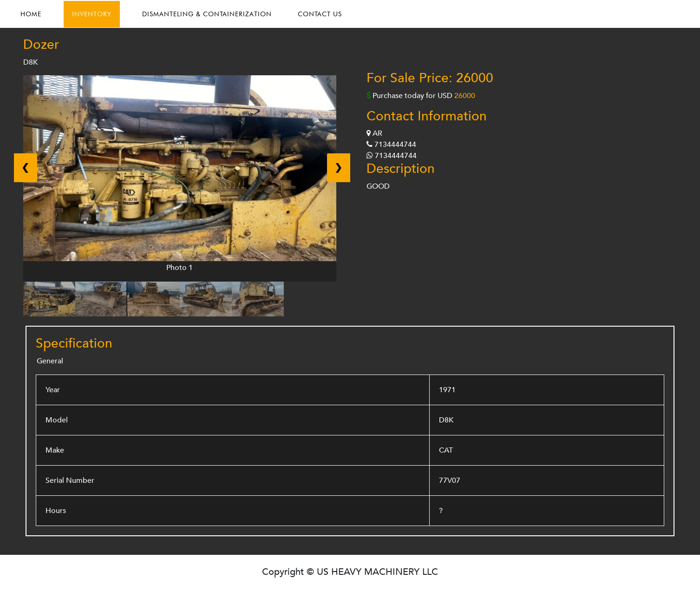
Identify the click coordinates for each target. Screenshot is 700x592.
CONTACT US (320, 14)
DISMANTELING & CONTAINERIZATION (207, 14)
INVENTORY (92, 14)
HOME (31, 14)
